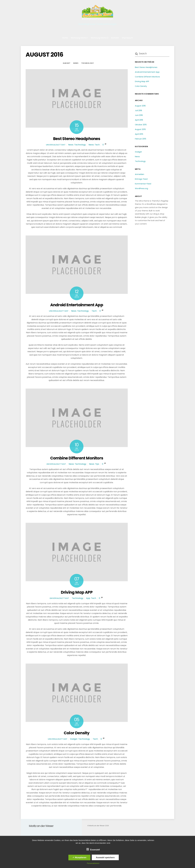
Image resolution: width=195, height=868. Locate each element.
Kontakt (115, 38)
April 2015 (139, 134)
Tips (97, 464)
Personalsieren (93, 863)
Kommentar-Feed (143, 184)
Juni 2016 (139, 115)
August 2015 (140, 129)
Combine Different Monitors (77, 458)
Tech (97, 145)
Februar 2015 (141, 139)
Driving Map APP (77, 592)
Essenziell (93, 849)
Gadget (67, 63)
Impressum (127, 38)
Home (65, 38)
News (76, 63)
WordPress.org (141, 188)
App (88, 598)
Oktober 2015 (141, 125)
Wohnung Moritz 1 (79, 38)
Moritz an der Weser (97, 826)
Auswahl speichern (105, 857)
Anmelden (140, 174)
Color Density (77, 733)
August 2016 (140, 106)
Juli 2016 (138, 110)
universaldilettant (56, 145)
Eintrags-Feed (141, 179)
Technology (87, 63)
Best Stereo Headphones (77, 139)
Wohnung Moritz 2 (100, 38)
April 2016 (139, 120)
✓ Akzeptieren (79, 857)
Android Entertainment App (77, 305)
